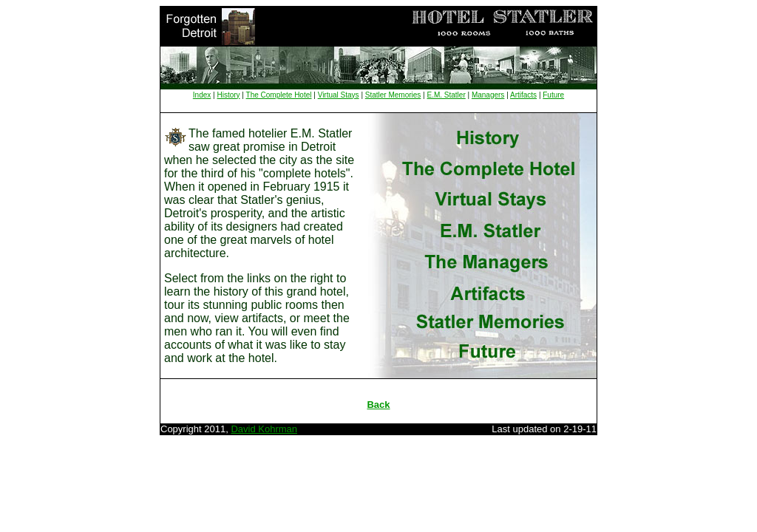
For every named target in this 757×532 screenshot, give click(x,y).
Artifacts (523, 95)
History (228, 95)
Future (553, 95)
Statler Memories (393, 95)
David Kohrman (264, 429)
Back (378, 405)
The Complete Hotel (279, 95)
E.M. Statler (447, 95)
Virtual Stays (339, 95)
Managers (488, 95)
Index (202, 95)
